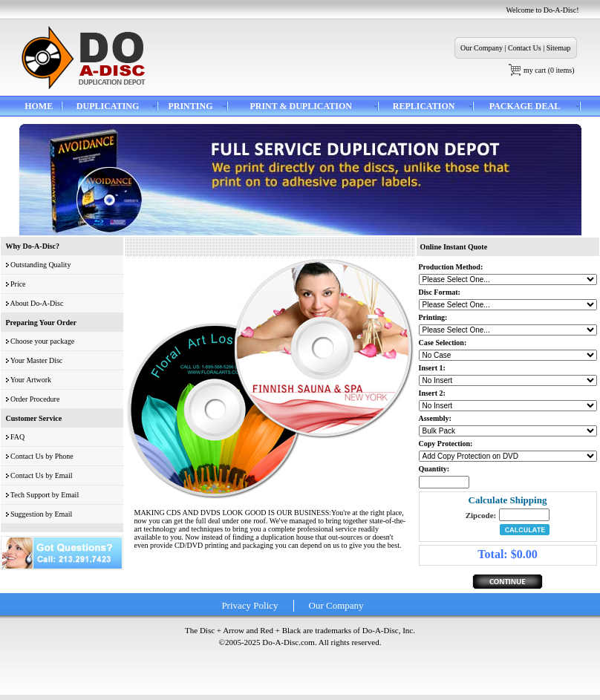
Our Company (482, 48)
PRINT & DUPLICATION (301, 106)
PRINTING (190, 106)
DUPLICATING (108, 106)
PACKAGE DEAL (525, 106)
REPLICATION (424, 106)
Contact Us (525, 48)
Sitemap (559, 48)
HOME (39, 106)
